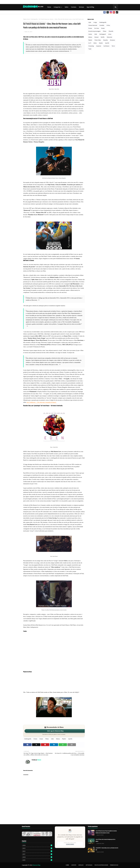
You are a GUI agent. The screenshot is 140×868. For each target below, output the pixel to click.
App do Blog (89, 865)
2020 (37, 857)
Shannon (39, 760)
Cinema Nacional (93, 25)
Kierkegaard (103, 34)
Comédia (102, 25)
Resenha (105, 40)
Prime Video (98, 40)
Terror (113, 46)
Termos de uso (114, 865)
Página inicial (26, 19)
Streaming (91, 46)
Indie (52, 739)
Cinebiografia (34, 19)
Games (90, 34)
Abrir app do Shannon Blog (55, 731)
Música (58, 739)
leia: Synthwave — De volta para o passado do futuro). (42, 402)
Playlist (64, 739)
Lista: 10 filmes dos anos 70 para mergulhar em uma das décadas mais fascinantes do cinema (106, 832)
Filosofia (111, 31)
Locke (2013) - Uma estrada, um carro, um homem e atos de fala (107, 849)
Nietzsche (109, 37)
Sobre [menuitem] (67, 7)
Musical (96, 37)
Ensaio (41, 739)
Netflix (103, 37)
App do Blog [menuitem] (90, 7)
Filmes (47, 739)
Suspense (99, 46)
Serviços (81, 865)
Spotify (70, 739)
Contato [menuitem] (74, 7)
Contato (74, 865)
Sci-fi (90, 43)
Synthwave (106, 46)
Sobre (67, 865)
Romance (112, 40)
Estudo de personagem (94, 31)
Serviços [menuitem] (81, 7)
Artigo (95, 22)
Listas (110, 34)
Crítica (108, 25)
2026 (37, 845)
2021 (37, 854)
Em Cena (97, 28)
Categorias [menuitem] (57, 7)
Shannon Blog (36, 865)
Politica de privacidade (101, 865)
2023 (37, 848)
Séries (95, 43)
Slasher (101, 43)
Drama (35, 739)
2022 (37, 851)
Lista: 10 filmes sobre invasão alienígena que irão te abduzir (105, 840)
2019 (37, 860)
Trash (90, 49)
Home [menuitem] (49, 7)
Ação (90, 22)
